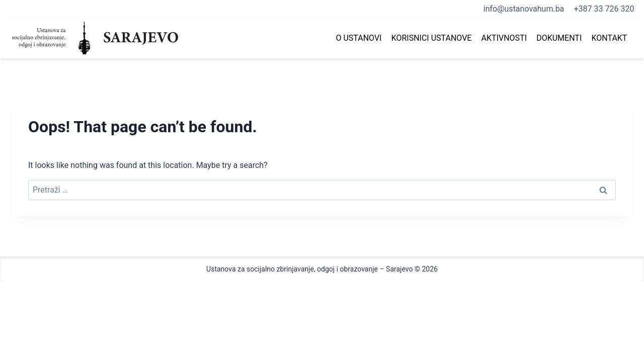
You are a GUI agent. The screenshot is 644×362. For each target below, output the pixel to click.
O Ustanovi (358, 38)
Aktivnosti (504, 38)
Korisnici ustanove (432, 38)
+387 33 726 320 (604, 9)
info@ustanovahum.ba (524, 9)
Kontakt (609, 38)
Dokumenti (559, 38)
